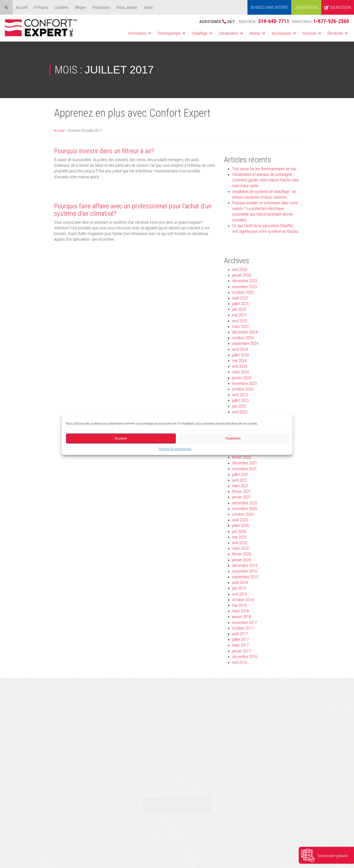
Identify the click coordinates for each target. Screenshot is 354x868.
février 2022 (242, 457)
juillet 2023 (240, 400)
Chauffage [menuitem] (200, 33)
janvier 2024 (242, 378)
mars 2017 (240, 645)
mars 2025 (240, 326)
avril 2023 (240, 412)
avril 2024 (240, 366)
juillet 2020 (240, 526)
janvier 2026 (242, 275)
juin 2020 (239, 531)
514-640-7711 (274, 21)
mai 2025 (239, 315)
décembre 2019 (245, 566)
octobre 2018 (243, 600)
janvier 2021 (242, 497)
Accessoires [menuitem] (281, 33)
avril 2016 (240, 662)
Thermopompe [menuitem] (169, 33)
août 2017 (240, 634)
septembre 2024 (245, 343)
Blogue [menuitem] (80, 7)
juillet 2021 (240, 474)
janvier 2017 (242, 651)
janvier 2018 (242, 617)
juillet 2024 (240, 355)
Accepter (121, 438)
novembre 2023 (245, 383)
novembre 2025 (245, 287)
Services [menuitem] (309, 33)
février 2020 (242, 554)
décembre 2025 (245, 281)
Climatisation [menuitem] (228, 33)
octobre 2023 (243, 389)
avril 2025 (240, 321)
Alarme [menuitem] (255, 33)
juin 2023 (239, 406)
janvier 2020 (242, 560)
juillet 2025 (240, 304)
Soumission (338, 7)
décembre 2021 (245, 463)
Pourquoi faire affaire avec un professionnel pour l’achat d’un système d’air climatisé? (133, 210)
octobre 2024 (243, 338)
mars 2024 (240, 372)
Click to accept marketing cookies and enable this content (177, 805)
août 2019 (240, 582)
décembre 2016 (245, 657)
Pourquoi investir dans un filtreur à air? (104, 151)
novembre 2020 (245, 509)
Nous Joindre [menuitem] (127, 7)
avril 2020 (240, 543)
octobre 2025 (243, 292)
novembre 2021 (245, 469)
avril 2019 (240, 594)
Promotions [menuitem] (101, 7)
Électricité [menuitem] (335, 33)
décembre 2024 (245, 332)
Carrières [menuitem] (62, 7)
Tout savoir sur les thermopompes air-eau (264, 169)
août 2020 (240, 520)
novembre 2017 (245, 622)
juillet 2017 (240, 639)
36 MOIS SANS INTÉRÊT (269, 7)
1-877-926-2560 (331, 21)
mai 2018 (239, 605)
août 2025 (240, 298)
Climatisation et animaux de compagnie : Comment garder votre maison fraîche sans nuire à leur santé (265, 180)
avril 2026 (240, 269)
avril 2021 (240, 480)
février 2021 (242, 491)
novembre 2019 (245, 571)
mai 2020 (239, 537)
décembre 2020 (245, 503)
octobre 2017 (243, 628)
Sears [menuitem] (148, 7)
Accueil (59, 131)
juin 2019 (239, 588)
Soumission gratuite (333, 856)
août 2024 (240, 349)
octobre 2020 (243, 514)
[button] (149, 33)
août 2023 (240, 395)
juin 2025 (239, 309)
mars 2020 (240, 548)
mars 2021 (240, 486)
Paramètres (233, 438)
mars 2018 (240, 611)
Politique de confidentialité (175, 449)
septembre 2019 (245, 577)
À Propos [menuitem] (41, 7)
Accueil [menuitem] (22, 7)
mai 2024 (239, 361)
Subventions (307, 7)
